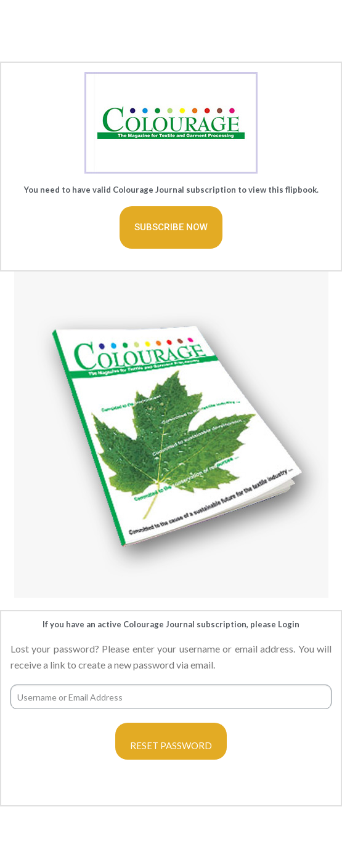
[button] (171, 227)
